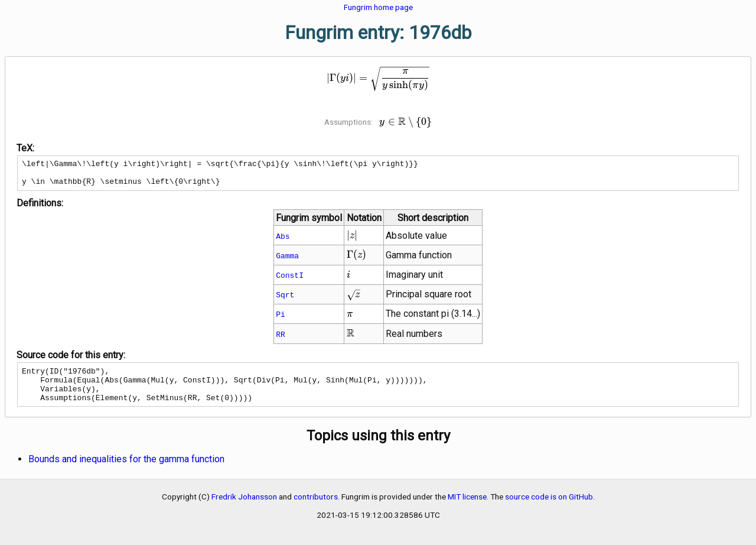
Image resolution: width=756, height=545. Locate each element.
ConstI (290, 280)
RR (281, 339)
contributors (316, 509)
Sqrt (285, 300)
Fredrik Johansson (244, 509)
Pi (281, 319)
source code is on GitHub (549, 509)
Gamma (287, 261)
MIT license (467, 509)
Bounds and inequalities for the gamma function (126, 471)
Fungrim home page (378, 7)
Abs (283, 241)
